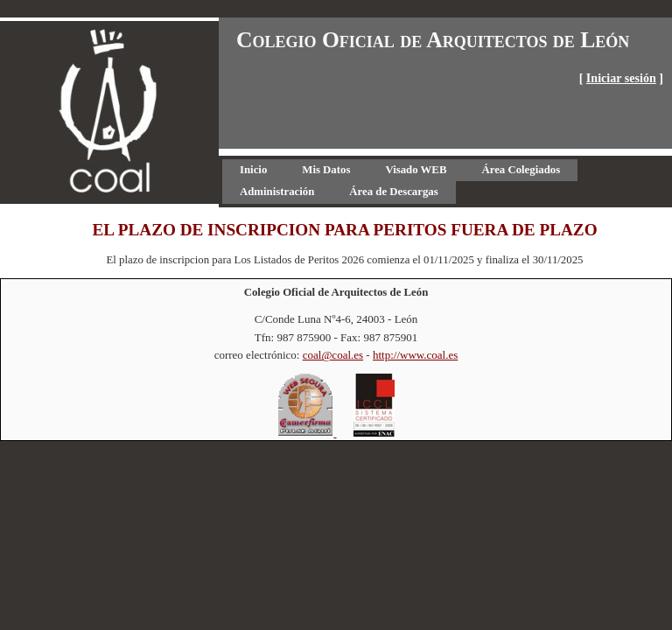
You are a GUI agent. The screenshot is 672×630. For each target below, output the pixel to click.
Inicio (253, 170)
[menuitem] (253, 170)
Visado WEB (416, 170)
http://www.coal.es (415, 355)
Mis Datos (326, 170)
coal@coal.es (333, 355)
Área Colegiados (521, 170)
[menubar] (445, 182)
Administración (277, 192)
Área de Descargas (393, 192)
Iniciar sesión (621, 78)
